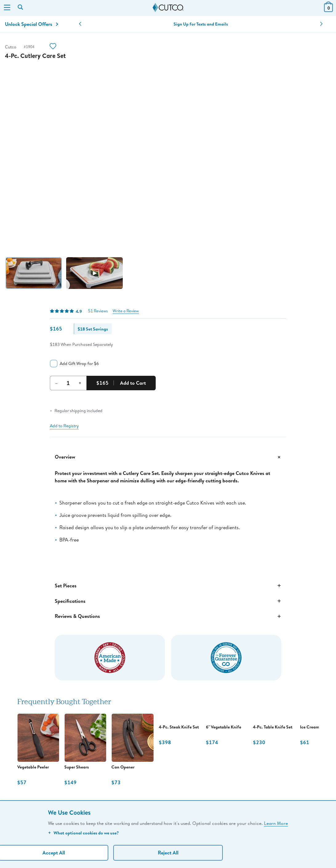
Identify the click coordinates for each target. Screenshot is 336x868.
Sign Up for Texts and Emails (201, 24)
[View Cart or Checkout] (328, 10)
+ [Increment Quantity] (80, 383)
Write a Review (126, 311)
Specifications (168, 601)
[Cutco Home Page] (168, 8)
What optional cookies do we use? (83, 833)
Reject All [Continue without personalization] (168, 853)
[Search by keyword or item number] (21, 8)
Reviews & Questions (168, 616)
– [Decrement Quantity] (56, 383)
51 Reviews (98, 311)
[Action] (53, 47)
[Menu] (7, 8)
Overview (168, 457)
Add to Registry (64, 426)
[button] (80, 24)
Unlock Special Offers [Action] (32, 24)
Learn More (276, 823)
